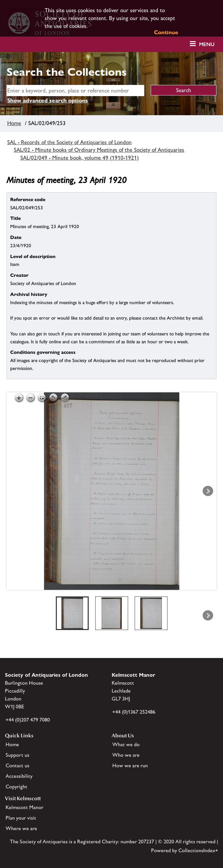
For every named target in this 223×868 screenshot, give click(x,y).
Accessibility (19, 776)
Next (208, 491)
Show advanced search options (48, 100)
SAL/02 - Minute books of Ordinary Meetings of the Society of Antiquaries (99, 150)
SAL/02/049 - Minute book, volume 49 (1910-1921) (79, 158)
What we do (126, 744)
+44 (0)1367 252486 (134, 712)
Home (14, 123)
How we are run (130, 765)
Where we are (21, 828)
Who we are (126, 755)
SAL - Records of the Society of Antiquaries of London (69, 142)
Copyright (16, 787)
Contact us (17, 765)
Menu (207, 44)
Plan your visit (21, 818)
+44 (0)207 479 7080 (28, 720)
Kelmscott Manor (24, 807)
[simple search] (75, 91)
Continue (166, 32)
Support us (17, 755)
